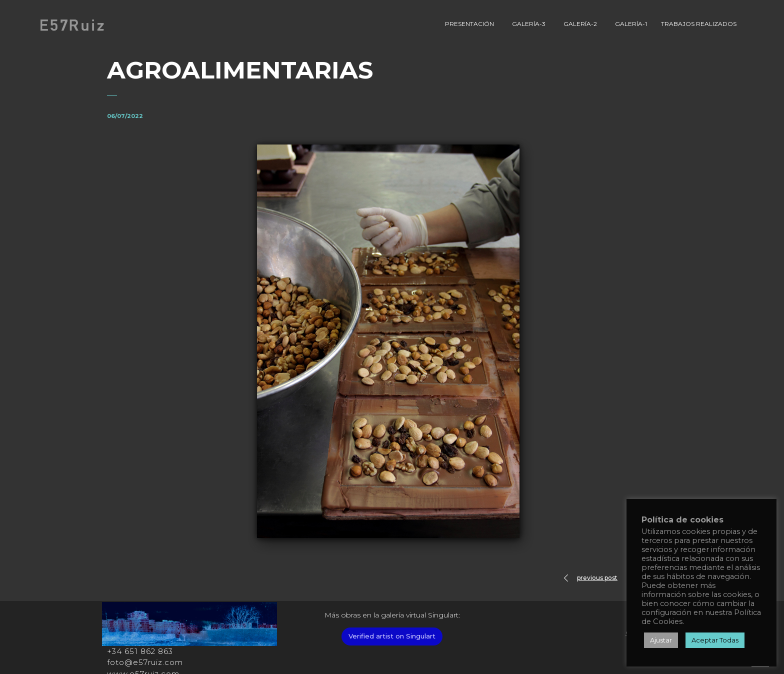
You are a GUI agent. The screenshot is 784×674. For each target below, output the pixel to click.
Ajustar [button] (661, 640)
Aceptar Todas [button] (715, 640)
